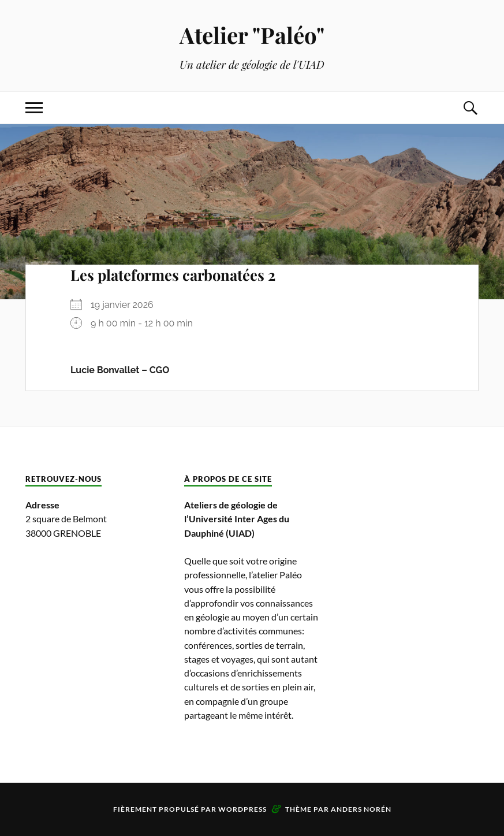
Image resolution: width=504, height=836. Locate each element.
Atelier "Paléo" (252, 35)
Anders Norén (361, 809)
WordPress (242, 809)
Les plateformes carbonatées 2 (173, 274)
